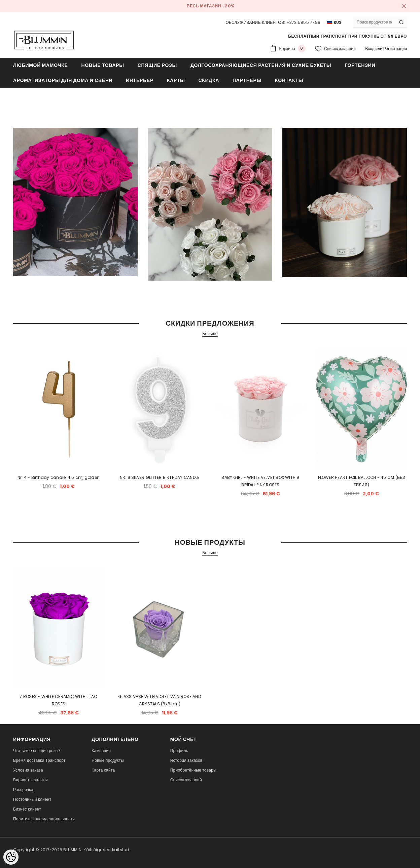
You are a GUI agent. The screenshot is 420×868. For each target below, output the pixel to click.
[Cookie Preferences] (11, 857)
